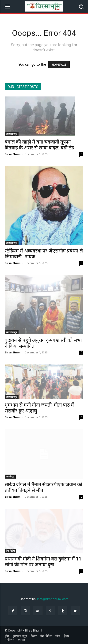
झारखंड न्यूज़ (12, 134)
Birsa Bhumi (13, 154)
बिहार (34, 636)
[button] (81, 6)
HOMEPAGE (59, 65)
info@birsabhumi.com (53, 599)
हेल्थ (66, 636)
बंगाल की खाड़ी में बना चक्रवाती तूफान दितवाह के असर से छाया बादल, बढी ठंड (39, 145)
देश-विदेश (10, 551)
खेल (58, 636)
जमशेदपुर (10, 476)
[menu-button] (7, 7)
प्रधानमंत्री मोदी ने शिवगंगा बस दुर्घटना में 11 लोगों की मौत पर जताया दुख (43, 562)
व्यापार (21, 640)
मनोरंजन (9, 640)
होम (7, 636)
